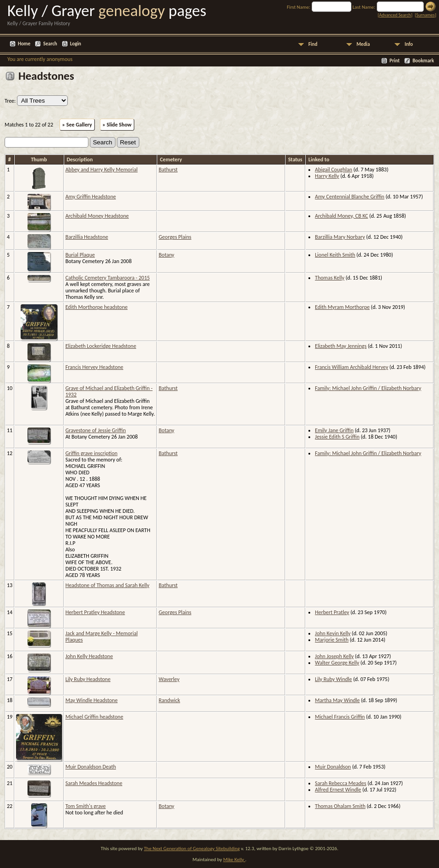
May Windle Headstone (92, 700)
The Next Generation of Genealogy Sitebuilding (192, 849)
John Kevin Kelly (333, 633)
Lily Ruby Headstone (88, 679)
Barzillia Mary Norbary (340, 237)
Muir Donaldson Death (91, 767)
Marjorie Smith (332, 640)
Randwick (169, 700)
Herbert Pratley (332, 612)
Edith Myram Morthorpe (342, 307)
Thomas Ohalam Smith (340, 806)
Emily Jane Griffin (334, 430)
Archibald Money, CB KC (341, 216)
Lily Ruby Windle (333, 679)
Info (409, 44)
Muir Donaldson (333, 767)
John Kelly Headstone (89, 656)
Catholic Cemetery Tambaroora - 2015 (108, 278)
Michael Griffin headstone (94, 717)
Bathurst (168, 170)
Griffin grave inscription (92, 453)
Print (395, 61)
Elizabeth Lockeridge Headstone (101, 346)
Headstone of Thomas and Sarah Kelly (107, 585)
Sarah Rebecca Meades (340, 783)
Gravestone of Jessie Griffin (96, 430)
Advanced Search (395, 15)
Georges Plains (175, 237)
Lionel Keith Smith (335, 255)
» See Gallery (77, 125)
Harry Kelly (327, 176)
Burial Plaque (80, 255)
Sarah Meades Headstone (94, 783)
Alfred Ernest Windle (338, 790)
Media (363, 44)
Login (76, 44)
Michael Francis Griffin (340, 717)
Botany (166, 255)
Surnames (425, 15)
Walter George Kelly (337, 663)
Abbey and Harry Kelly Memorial (102, 170)
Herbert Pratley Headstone (95, 612)
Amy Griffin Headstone (91, 197)
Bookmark (423, 61)
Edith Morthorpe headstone (97, 307)
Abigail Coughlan (333, 170)
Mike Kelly (234, 860)
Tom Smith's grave (86, 806)
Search (50, 44)
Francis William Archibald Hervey (351, 367)
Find (313, 44)
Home (24, 44)
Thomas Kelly (329, 278)
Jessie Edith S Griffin (337, 437)
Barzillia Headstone (87, 237)
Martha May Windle (337, 700)
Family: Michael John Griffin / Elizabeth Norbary (368, 388)
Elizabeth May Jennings (341, 346)
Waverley (169, 679)
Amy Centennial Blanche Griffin (349, 197)
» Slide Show (117, 125)
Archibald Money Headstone (97, 216)
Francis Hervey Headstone (94, 367)
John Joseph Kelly (334, 656)
